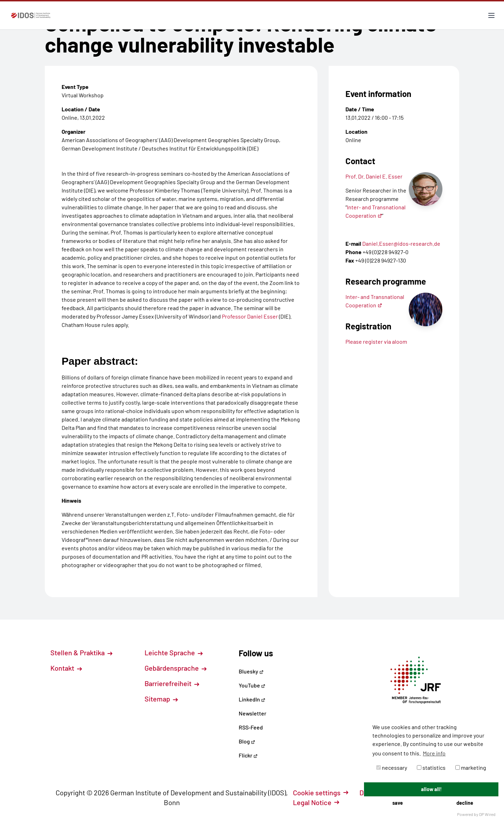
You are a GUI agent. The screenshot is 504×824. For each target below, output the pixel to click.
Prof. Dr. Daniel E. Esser (374, 176)
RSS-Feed (251, 727)
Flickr (248, 755)
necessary (392, 767)
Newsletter (253, 713)
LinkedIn (252, 699)
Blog (247, 741)
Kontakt (66, 668)
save (398, 803)
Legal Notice (316, 802)
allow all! (431, 789)
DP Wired (487, 814)
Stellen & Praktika (81, 652)
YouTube (252, 685)
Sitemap (161, 699)
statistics (431, 767)
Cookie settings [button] (321, 792)
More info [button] (434, 753)
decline (465, 803)
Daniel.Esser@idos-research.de (401, 243)
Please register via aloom (376, 341)
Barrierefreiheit (172, 683)
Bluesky (251, 671)
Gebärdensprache (176, 668)
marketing (471, 767)
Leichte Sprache (174, 652)
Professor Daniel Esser (250, 316)
